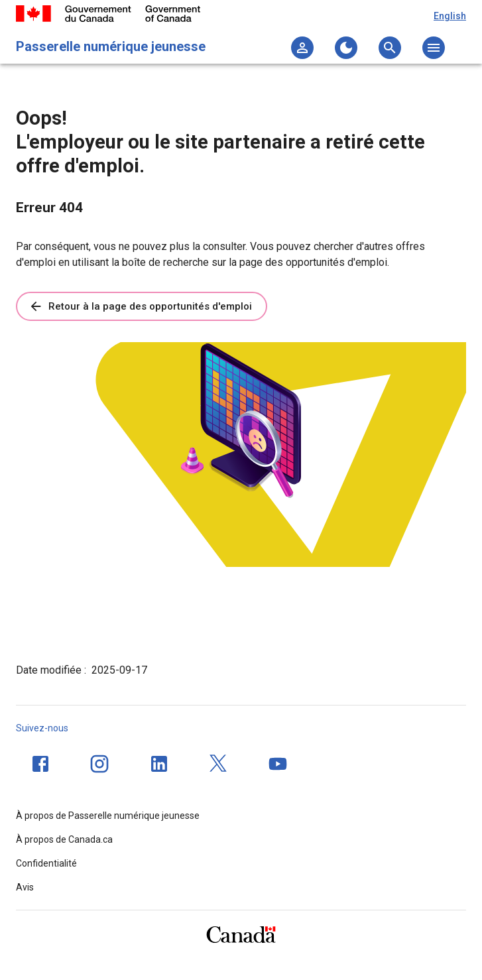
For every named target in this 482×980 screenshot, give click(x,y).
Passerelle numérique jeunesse (111, 46)
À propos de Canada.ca (64, 839)
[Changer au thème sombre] (346, 48)
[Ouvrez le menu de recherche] (390, 48)
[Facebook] (40, 764)
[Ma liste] (302, 48)
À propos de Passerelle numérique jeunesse (108, 816)
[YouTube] (278, 764)
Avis (25, 887)
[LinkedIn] (159, 764)
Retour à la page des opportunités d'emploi (140, 306)
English (450, 16)
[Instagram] (99, 764)
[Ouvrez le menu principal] (434, 48)
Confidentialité (46, 863)
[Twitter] (219, 764)
